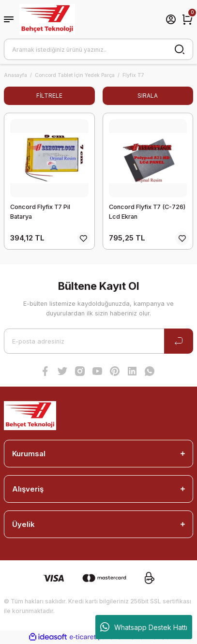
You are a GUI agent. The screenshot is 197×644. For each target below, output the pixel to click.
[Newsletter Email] (98, 341)
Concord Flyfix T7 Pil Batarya (40, 212)
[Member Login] (171, 19)
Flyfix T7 (133, 75)
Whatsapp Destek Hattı (144, 627)
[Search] (98, 49)
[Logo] (47, 19)
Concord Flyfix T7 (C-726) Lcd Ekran (147, 212)
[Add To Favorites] (84, 239)
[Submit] (179, 341)
